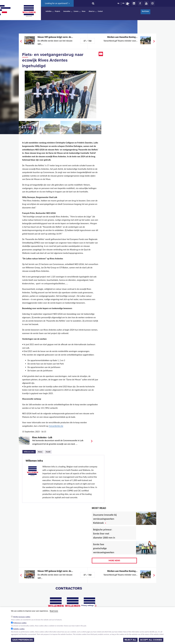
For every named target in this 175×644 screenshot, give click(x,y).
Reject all (130, 640)
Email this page (101, 54)
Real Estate (145, 11)
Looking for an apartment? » (57, 3)
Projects (57, 11)
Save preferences (23, 640)
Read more (54, 611)
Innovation (67, 11)
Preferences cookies (20, 623)
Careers (76, 11)
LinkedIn (134, 3)
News (84, 11)
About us (92, 11)
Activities (49, 11)
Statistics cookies (19, 629)
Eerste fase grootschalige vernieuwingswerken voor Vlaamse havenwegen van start (105, 552)
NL (119, 3)
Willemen (29, 11)
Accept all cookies (151, 640)
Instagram (152, 3)
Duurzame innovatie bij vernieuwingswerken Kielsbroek (105, 519)
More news (114, 560)
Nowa (40, 452)
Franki (48, 452)
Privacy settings (87, 606)
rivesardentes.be (56, 426)
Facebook (140, 3)
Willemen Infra (30, 451)
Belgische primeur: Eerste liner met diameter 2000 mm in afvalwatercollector (104, 536)
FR (123, 3)
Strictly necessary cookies (22, 617)
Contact (100, 11)
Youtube (146, 3)
